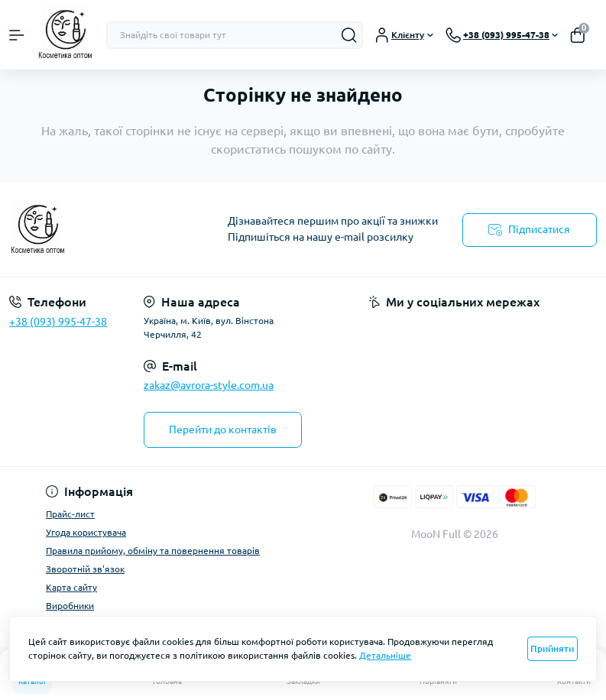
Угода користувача (86, 532)
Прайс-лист (70, 514)
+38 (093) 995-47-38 (58, 322)
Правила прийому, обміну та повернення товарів (153, 551)
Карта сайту (71, 587)
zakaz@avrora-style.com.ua (209, 385)
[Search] (349, 35)
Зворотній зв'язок (85, 569)
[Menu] (17, 35)
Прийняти (552, 648)
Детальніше (385, 655)
